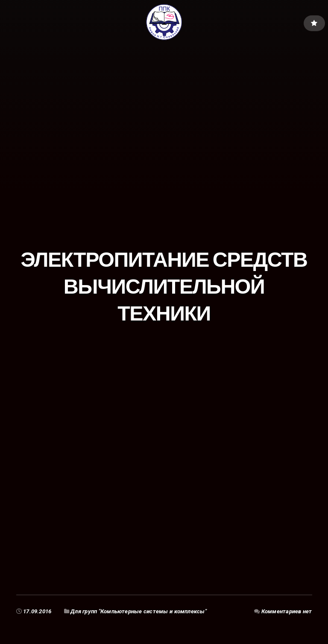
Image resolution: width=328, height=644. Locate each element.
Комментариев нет (287, 611)
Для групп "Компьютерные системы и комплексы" (139, 611)
